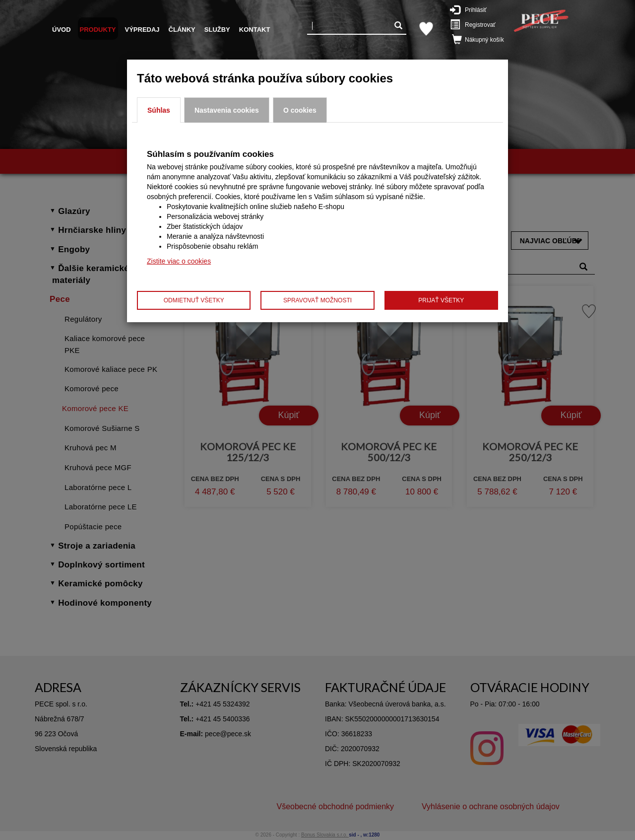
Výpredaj (142, 30)
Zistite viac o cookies (179, 261)
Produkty (98, 30)
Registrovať (475, 24)
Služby (217, 30)
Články (182, 30)
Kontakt (255, 30)
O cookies (300, 110)
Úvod (62, 30)
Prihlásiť (473, 9)
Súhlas (159, 110)
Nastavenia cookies (227, 110)
